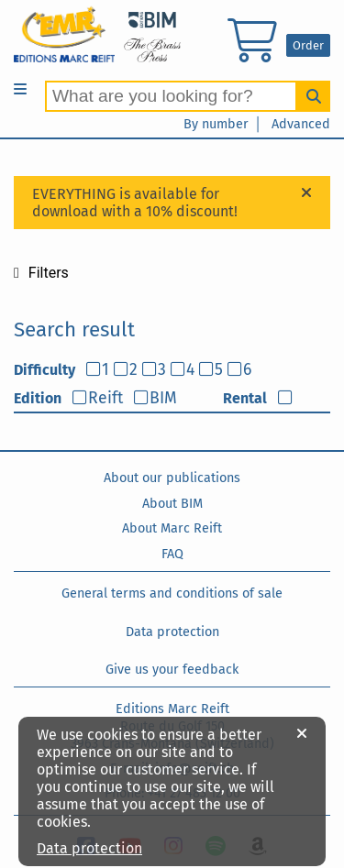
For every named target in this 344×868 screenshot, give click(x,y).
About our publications (172, 478)
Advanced (301, 124)
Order (308, 45)
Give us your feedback (172, 670)
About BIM (172, 504)
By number (216, 124)
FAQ (172, 554)
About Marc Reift (172, 528)
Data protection (172, 632)
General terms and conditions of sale (172, 593)
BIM (163, 398)
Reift (105, 398)
